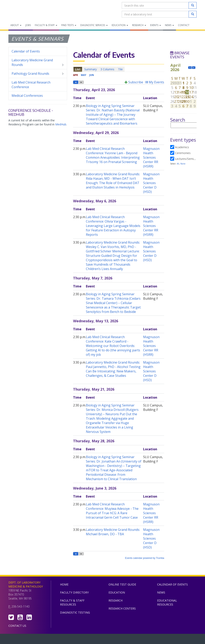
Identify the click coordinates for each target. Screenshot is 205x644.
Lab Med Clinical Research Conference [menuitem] (31, 85)
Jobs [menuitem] (28, 25)
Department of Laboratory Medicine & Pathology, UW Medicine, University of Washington (29, 10)
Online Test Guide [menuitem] (122, 584)
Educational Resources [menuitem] (167, 602)
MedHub (61, 124)
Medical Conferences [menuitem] (27, 96)
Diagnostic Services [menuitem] (94, 25)
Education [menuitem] (120, 25)
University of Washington (120, 640)
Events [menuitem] (156, 25)
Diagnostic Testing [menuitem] (75, 612)
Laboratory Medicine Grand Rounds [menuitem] (38, 62)
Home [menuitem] (64, 584)
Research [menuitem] (139, 25)
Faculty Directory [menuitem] (74, 592)
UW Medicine (69, 640)
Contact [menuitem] (184, 25)
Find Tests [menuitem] (69, 25)
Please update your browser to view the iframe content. (119, 69)
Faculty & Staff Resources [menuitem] (72, 602)
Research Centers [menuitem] (122, 608)
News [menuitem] (169, 25)
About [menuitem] (16, 25)
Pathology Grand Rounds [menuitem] (38, 74)
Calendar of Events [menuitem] (26, 51)
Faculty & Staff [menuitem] (46, 25)
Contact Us (17, 626)
